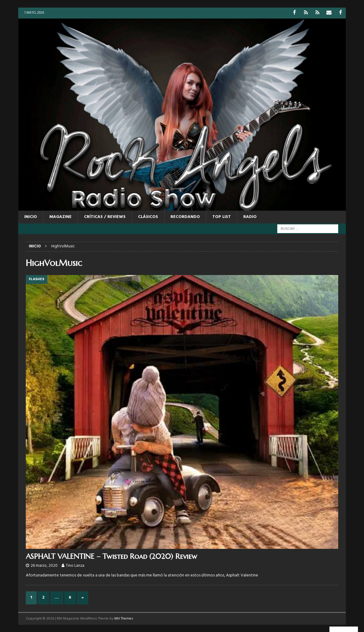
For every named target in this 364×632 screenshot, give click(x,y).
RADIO (250, 217)
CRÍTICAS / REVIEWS (105, 217)
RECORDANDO (185, 217)
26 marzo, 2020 (44, 565)
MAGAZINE (61, 217)
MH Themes (124, 618)
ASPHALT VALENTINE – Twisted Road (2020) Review (111, 556)
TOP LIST (222, 217)
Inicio (31, 217)
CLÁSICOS (148, 217)
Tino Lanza (75, 565)
